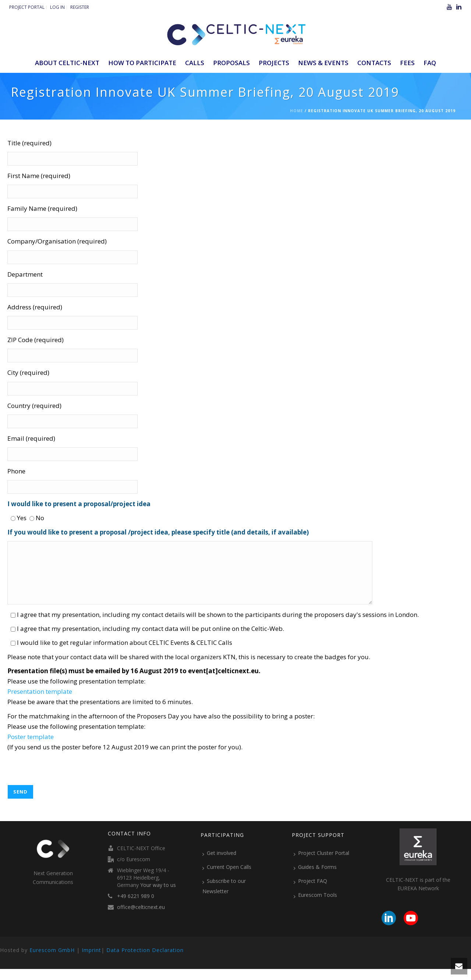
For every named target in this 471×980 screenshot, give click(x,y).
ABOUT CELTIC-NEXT (67, 63)
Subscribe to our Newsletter (224, 897)
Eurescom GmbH (52, 961)
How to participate (142, 63)
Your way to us (158, 896)
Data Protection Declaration (145, 961)
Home (297, 111)
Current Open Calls (227, 878)
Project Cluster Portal (321, 864)
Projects (274, 63)
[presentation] (63, 781)
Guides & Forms (315, 878)
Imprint (91, 961)
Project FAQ (310, 892)
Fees (407, 63)
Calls (195, 63)
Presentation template (40, 702)
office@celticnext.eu (141, 918)
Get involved (219, 864)
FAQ (430, 63)
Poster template (31, 748)
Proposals (231, 63)
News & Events (323, 63)
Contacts (374, 63)
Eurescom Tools (315, 906)
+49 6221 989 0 (136, 907)
